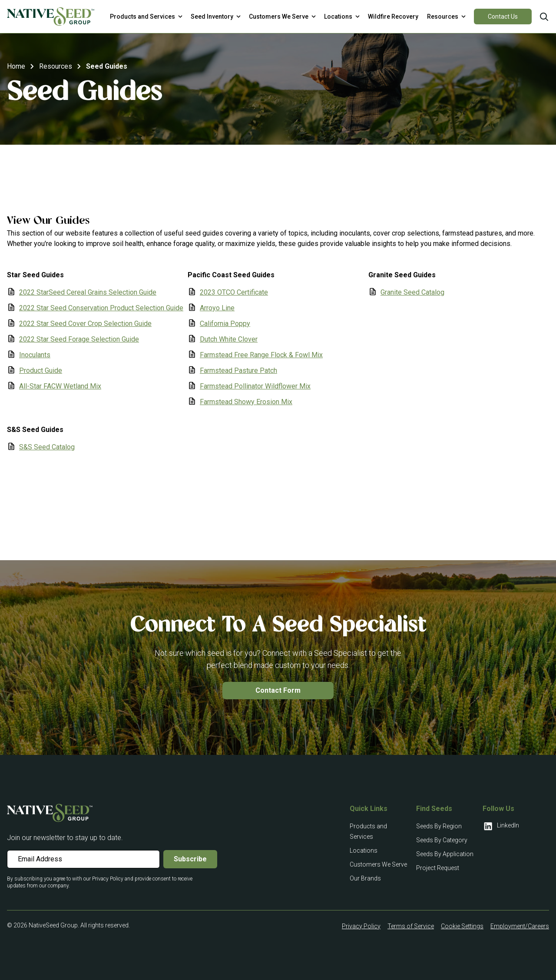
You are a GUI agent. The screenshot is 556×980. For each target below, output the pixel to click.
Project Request (438, 868)
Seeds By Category (442, 840)
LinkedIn (501, 826)
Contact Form (278, 690)
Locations (364, 850)
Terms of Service (411, 926)
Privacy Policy (361, 926)
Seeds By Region (439, 826)
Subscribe (190, 859)
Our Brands (365, 878)
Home (16, 66)
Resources (56, 66)
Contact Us (503, 17)
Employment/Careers (520, 926)
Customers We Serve (378, 864)
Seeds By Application (445, 854)
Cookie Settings (462, 926)
